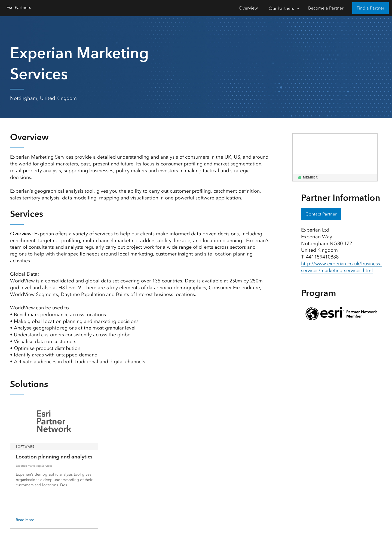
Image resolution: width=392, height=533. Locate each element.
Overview (248, 8)
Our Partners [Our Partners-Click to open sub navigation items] (281, 8)
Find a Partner (370, 8)
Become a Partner (326, 8)
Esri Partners (19, 7)
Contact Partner (321, 214)
